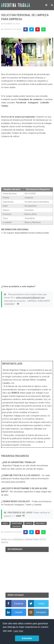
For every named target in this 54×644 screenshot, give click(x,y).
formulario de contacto (30, 99)
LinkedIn (45, 103)
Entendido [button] (27, 638)
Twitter (5, 106)
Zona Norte (16, 526)
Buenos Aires (17, 523)
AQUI (19, 516)
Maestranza (40, 523)
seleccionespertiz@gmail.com (30, 298)
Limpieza (29, 523)
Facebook (21, 103)
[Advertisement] (27, 164)
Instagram (33, 103)
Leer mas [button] (18, 631)
